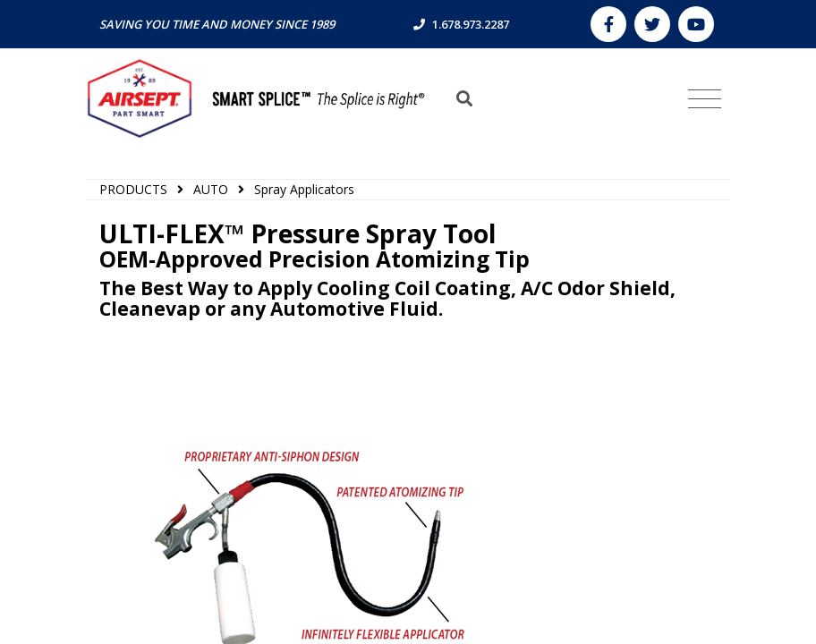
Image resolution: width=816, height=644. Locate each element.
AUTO (211, 189)
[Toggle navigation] (705, 99)
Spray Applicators (304, 189)
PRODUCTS (133, 189)
